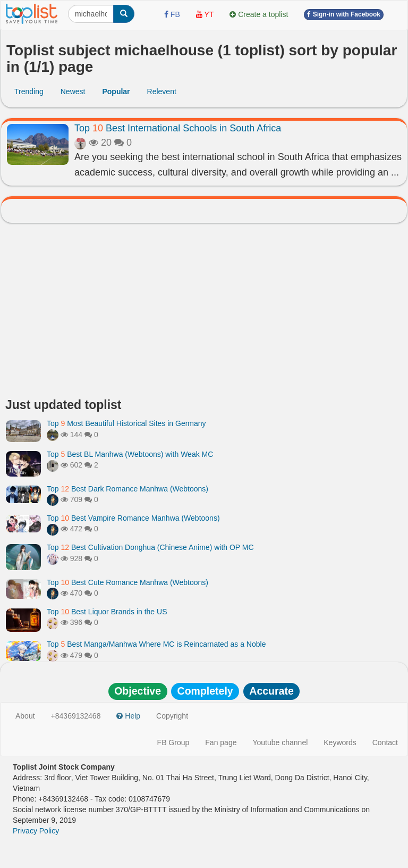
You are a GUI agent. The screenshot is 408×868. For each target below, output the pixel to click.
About (25, 716)
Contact (385, 742)
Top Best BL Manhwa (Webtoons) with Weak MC (130, 454)
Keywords (340, 742)
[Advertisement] (204, 313)
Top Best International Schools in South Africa (178, 128)
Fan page (221, 742)
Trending (29, 91)
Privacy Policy (36, 831)
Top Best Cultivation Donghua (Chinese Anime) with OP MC (150, 547)
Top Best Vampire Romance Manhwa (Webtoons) (133, 518)
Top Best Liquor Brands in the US (107, 612)
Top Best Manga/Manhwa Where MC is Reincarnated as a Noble (156, 644)
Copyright (172, 716)
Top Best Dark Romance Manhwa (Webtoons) (127, 489)
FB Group (173, 742)
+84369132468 (76, 716)
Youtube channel (280, 742)
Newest (73, 91)
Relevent (162, 91)
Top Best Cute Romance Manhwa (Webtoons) (127, 582)
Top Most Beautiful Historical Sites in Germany (126, 423)
